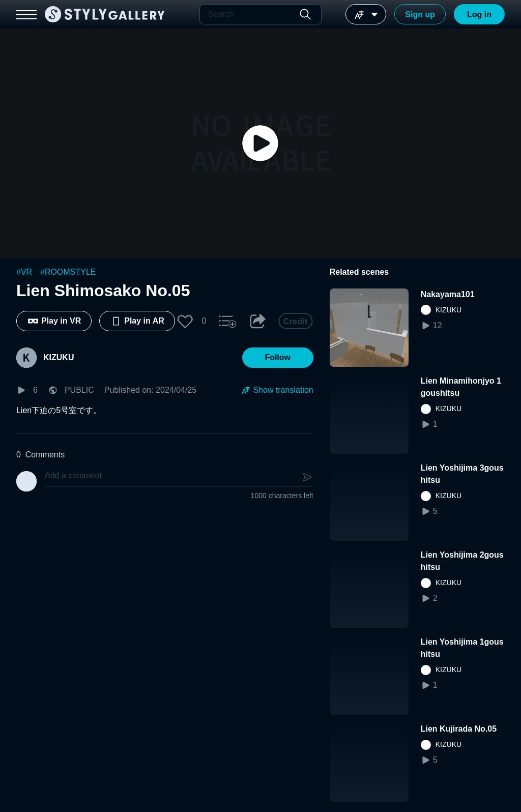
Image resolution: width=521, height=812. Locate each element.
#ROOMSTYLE (68, 272)
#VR (24, 272)
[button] (185, 321)
